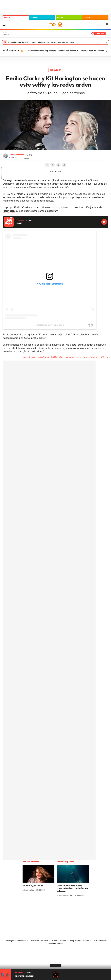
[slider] (55, 969)
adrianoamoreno (27, 155)
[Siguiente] (107, 51)
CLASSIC (34, 18)
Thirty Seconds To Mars (92, 51)
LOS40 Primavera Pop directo (41, 51)
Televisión (56, 70)
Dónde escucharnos (55, 944)
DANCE (60, 18)
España (6, 34)
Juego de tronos (28, 357)
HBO (102, 357)
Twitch (67, 906)
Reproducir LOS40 (104, 222)
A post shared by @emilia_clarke (50, 325)
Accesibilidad (22, 941)
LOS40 (7, 18)
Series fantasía (91, 357)
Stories (73, 906)
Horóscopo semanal (68, 51)
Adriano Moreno (17, 155)
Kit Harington (57, 357)
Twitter (53, 165)
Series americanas (74, 357)
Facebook (47, 165)
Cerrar (106, 42)
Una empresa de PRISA (56, 953)
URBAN (87, 18)
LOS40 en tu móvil (99, 941)
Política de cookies (58, 941)
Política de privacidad (39, 941)
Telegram (64, 165)
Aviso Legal (9, 941)
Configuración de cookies (79, 941)
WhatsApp (58, 165)
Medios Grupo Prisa (56, 960)
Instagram (39, 906)
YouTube (50, 906)
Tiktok (44, 906)
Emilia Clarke (43, 357)
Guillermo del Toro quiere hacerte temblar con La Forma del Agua (72, 888)
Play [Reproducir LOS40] (56, 975)
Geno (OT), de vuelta (33, 886)
